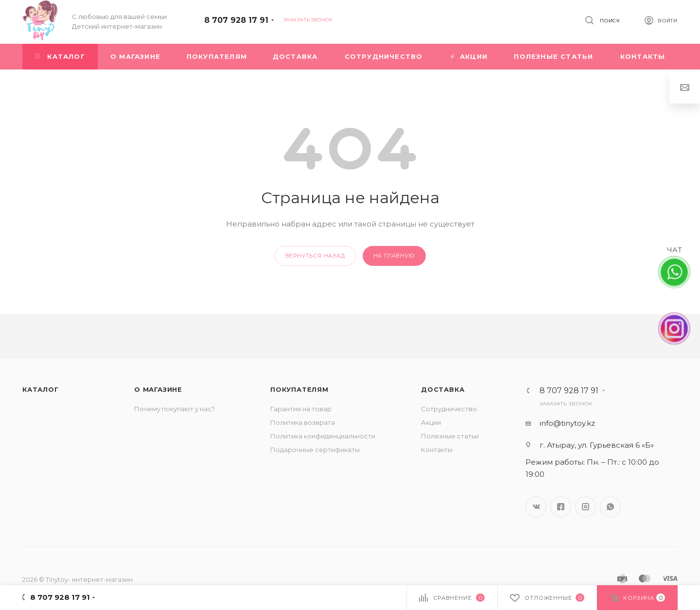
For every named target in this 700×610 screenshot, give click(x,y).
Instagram (586, 507)
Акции (431, 422)
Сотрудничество (449, 409)
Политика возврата (303, 422)
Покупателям (299, 389)
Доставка (443, 389)
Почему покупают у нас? (175, 409)
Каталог (41, 389)
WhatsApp (610, 507)
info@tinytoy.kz (567, 423)
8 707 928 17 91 (236, 20)
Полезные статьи (450, 436)
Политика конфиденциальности (323, 436)
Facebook (561, 507)
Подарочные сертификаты (315, 450)
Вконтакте (536, 507)
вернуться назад (315, 256)
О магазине (158, 389)
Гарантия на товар (301, 409)
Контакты (437, 450)
